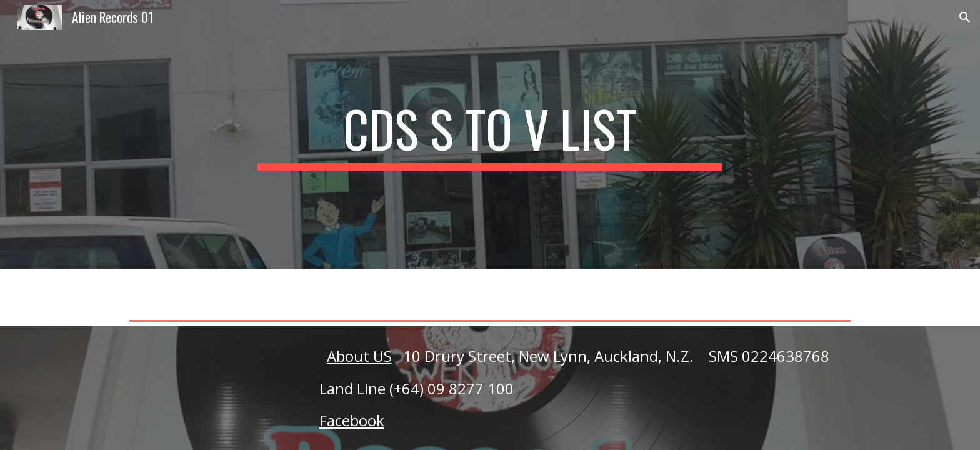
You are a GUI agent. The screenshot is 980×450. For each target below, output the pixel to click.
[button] (965, 17)
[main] (490, 134)
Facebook (352, 420)
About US (359, 356)
